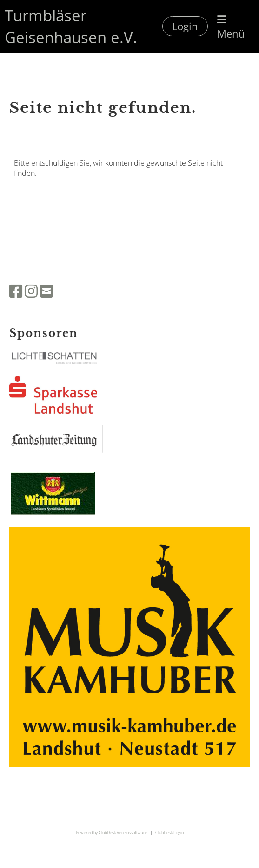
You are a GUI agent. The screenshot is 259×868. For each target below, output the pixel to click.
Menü (231, 28)
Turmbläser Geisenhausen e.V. (71, 26)
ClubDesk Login (169, 832)
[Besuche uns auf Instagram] (31, 291)
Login (185, 26)
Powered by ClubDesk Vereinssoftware (112, 832)
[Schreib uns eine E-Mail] (46, 291)
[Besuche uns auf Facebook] (16, 291)
